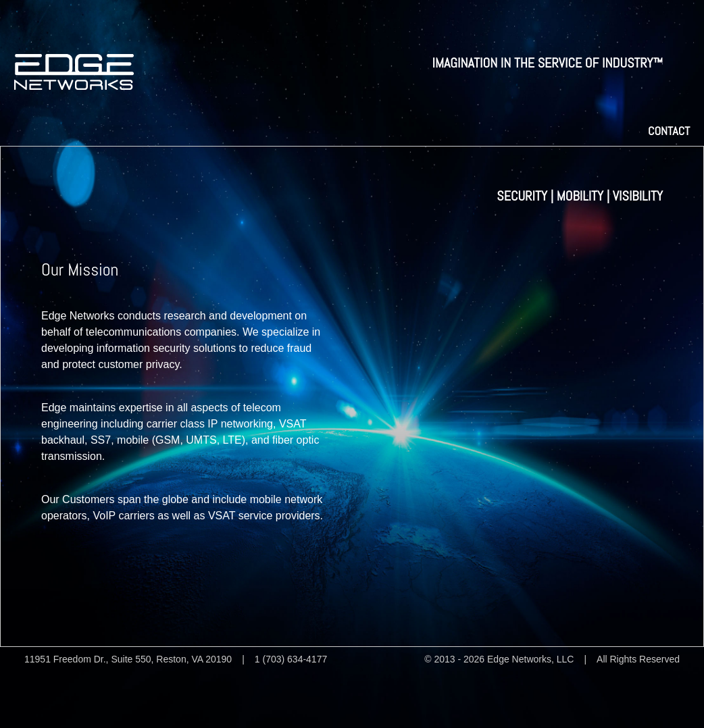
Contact (669, 131)
